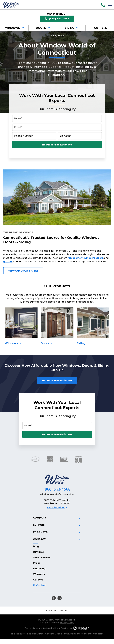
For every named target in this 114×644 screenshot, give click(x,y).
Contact (41, 585)
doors (100, 258)
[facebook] (54, 598)
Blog (36, 546)
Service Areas (42, 557)
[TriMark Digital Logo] (81, 628)
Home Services (62, 628)
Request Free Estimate (57, 145)
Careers (38, 580)
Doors (43, 28)
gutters (8, 262)
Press (37, 563)
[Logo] (11, 5)
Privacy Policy (67, 623)
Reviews (38, 552)
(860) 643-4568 (57, 19)
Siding (72, 28)
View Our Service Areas (23, 271)
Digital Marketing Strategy (38, 628)
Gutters (101, 28)
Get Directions (57, 508)
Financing (39, 568)
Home (53, 36)
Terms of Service (89, 634)
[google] (60, 598)
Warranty (39, 574)
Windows (15, 28)
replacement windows (81, 258)
